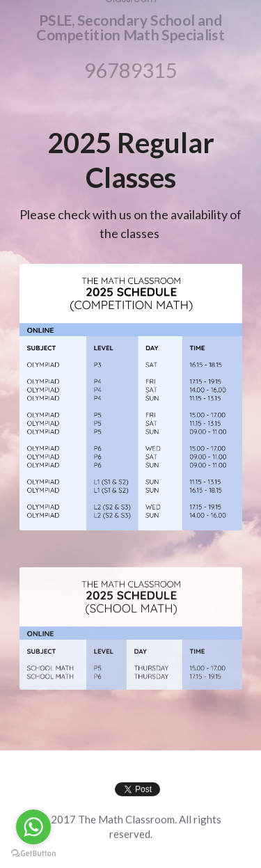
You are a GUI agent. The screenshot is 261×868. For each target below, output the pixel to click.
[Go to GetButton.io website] (33, 854)
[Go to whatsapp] (33, 827)
